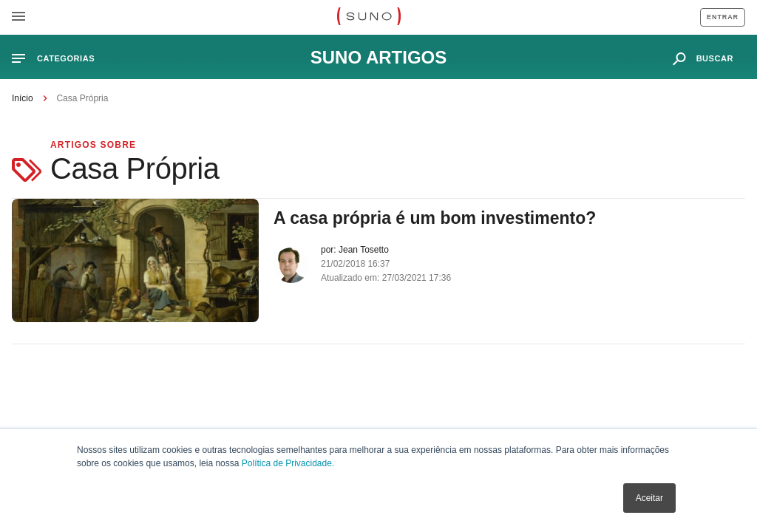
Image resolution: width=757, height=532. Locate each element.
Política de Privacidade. (288, 463)
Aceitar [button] (649, 498)
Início (23, 98)
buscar (715, 58)
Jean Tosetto (364, 250)
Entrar (723, 17)
